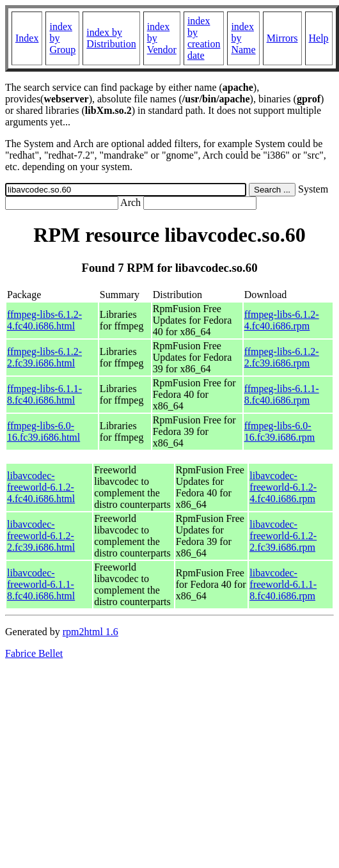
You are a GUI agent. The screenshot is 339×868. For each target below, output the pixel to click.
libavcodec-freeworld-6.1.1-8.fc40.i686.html (41, 584)
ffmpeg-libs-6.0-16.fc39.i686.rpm (280, 431)
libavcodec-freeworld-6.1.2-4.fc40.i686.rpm (283, 487)
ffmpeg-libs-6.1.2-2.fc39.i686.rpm (282, 357)
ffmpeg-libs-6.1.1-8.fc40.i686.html (44, 394)
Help (319, 38)
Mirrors (282, 38)
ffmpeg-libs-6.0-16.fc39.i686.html (43, 431)
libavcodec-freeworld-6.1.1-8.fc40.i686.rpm (283, 584)
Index (27, 38)
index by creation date (204, 38)
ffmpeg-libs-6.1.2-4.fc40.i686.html (44, 320)
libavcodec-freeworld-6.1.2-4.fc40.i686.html (41, 487)
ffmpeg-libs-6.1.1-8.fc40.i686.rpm (282, 394)
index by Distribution (111, 38)
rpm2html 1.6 (91, 632)
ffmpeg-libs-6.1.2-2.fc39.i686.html (44, 357)
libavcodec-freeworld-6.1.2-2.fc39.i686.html (41, 536)
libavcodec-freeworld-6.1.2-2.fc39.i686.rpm (283, 536)
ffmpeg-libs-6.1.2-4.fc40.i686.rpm (282, 320)
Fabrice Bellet (34, 653)
